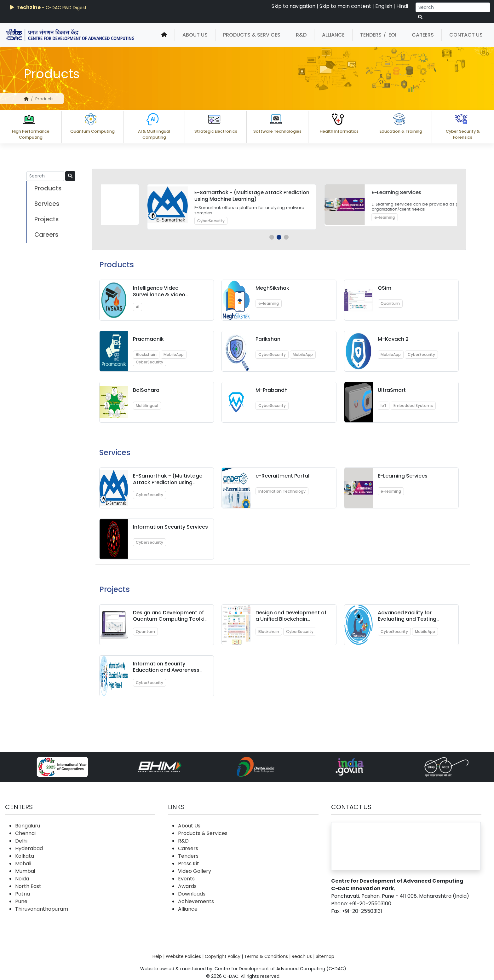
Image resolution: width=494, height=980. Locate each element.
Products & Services (252, 35)
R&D (301, 35)
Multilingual (147, 406)
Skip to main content (345, 6)
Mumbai (25, 871)
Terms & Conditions (266, 956)
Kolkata (25, 856)
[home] (164, 35)
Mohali (23, 864)
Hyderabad (29, 848)
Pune (21, 901)
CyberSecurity (345, 221)
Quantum (164, 215)
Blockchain (146, 354)
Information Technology (282, 491)
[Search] (453, 7)
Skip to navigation (293, 6)
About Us (195, 35)
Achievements (196, 901)
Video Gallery (195, 871)
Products (48, 188)
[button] (272, 237)
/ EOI (390, 35)
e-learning (269, 303)
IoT (384, 406)
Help (157, 956)
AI (138, 307)
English (384, 6)
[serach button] (420, 17)
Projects (46, 219)
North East (28, 886)
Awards (187, 886)
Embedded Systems (413, 406)
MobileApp (174, 354)
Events (186, 879)
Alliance (333, 35)
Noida (22, 879)
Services (47, 204)
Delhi (21, 841)
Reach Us (302, 956)
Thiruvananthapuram (42, 909)
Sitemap (325, 956)
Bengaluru (28, 826)
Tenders (371, 35)
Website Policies (183, 956)
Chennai (25, 833)
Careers (423, 35)
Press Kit (189, 864)
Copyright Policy (223, 956)
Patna (23, 894)
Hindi (402, 6)
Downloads (192, 894)
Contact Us (466, 35)
